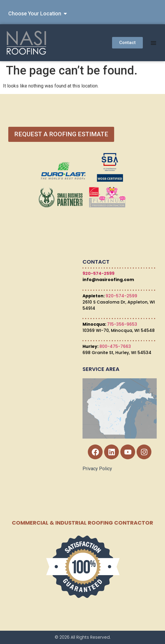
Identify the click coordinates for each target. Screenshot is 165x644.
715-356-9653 (122, 324)
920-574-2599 (98, 273)
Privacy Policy (97, 469)
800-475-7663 (115, 346)
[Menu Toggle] (153, 43)
